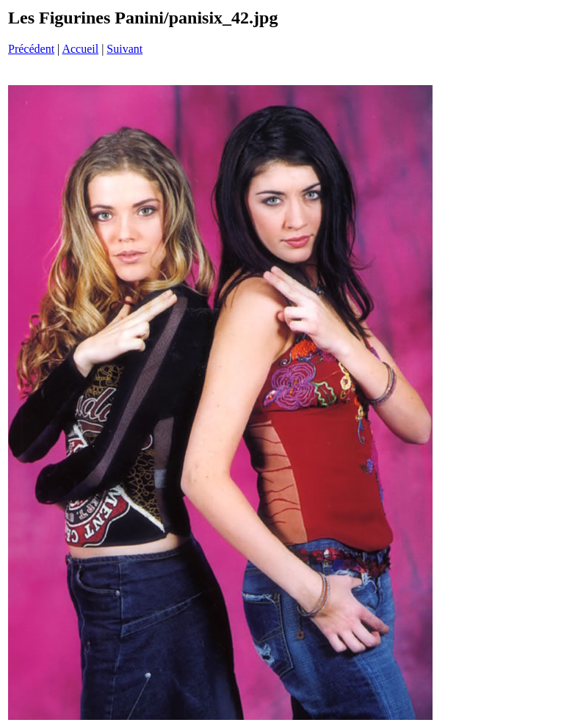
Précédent (31, 49)
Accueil (80, 49)
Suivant (124, 49)
